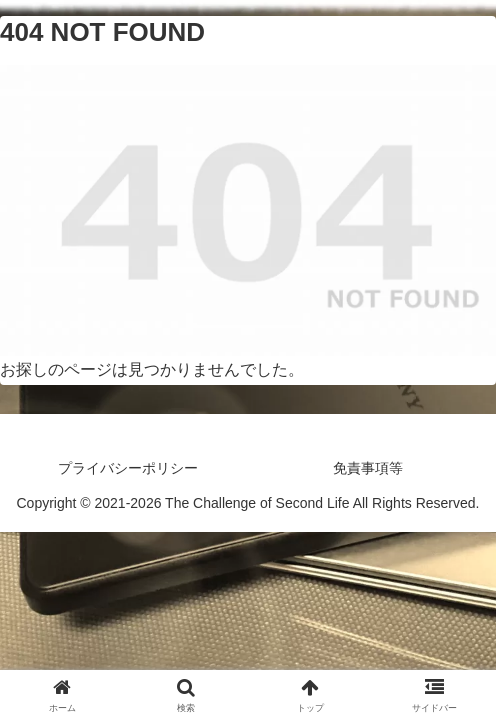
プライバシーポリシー (128, 468)
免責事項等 (368, 468)
